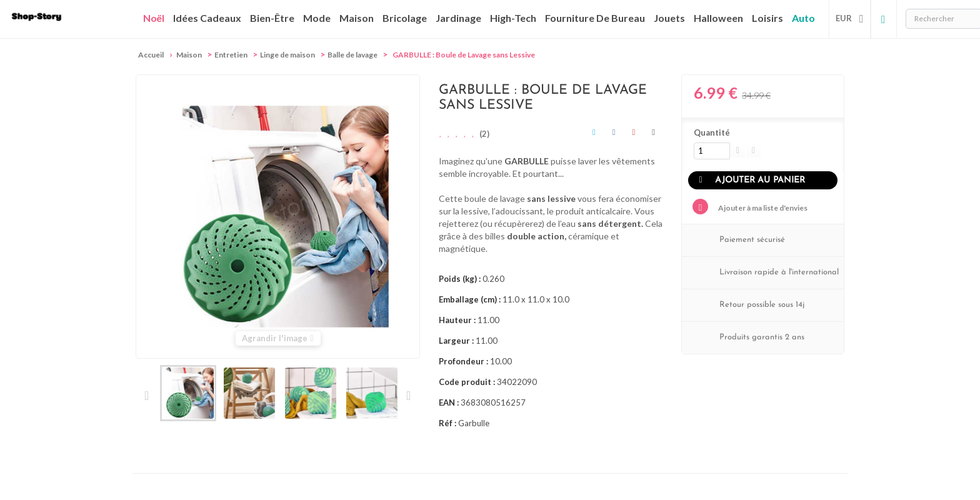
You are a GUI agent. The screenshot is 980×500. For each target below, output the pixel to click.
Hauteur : (457, 320)
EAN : (449, 402)
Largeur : (456, 341)
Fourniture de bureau (595, 18)
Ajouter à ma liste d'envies (762, 208)
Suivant (408, 396)
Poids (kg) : (460, 279)
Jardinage (458, 18)
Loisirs (767, 18)
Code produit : (467, 382)
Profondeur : (463, 361)
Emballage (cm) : (470, 299)
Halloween (718, 18)
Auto (803, 18)
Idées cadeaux (207, 18)
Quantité (712, 132)
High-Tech (513, 18)
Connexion (884, 19)
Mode (317, 18)
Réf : (447, 423)
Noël (154, 18)
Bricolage (405, 18)
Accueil (151, 55)
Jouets (669, 18)
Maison (357, 18)
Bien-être (272, 18)
